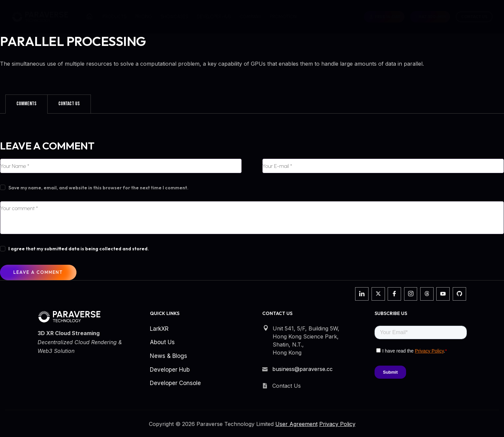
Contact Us (474, 17)
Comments (26, 104)
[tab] (26, 104)
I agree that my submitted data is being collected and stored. (79, 249)
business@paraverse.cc (302, 369)
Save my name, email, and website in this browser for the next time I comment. (98, 188)
